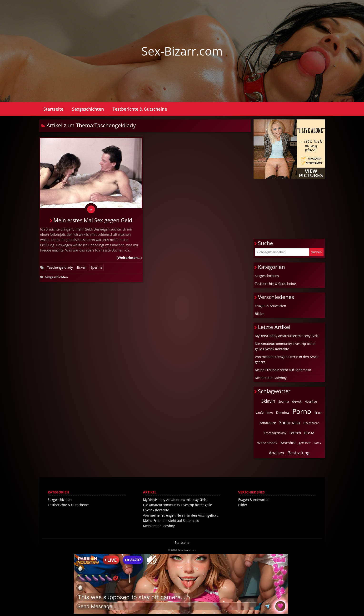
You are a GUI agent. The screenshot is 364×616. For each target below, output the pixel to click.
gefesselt (305, 443)
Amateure (268, 423)
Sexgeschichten (88, 109)
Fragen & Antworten (271, 306)
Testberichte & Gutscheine (140, 109)
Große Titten (264, 413)
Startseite (54, 109)
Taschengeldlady (60, 268)
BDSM (309, 433)
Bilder (259, 314)
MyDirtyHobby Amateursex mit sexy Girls (287, 336)
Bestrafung (299, 453)
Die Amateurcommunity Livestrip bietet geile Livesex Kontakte (285, 346)
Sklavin (268, 401)
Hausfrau (311, 402)
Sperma (97, 268)
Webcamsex (267, 443)
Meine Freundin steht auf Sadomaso (283, 370)
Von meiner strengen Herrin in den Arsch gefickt (287, 359)
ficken (82, 268)
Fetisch (295, 433)
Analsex (277, 453)
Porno (302, 411)
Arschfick (288, 443)
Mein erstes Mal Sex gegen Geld (93, 221)
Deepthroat (311, 423)
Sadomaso (290, 422)
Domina (282, 412)
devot (297, 401)
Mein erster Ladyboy (271, 378)
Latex (317, 443)
